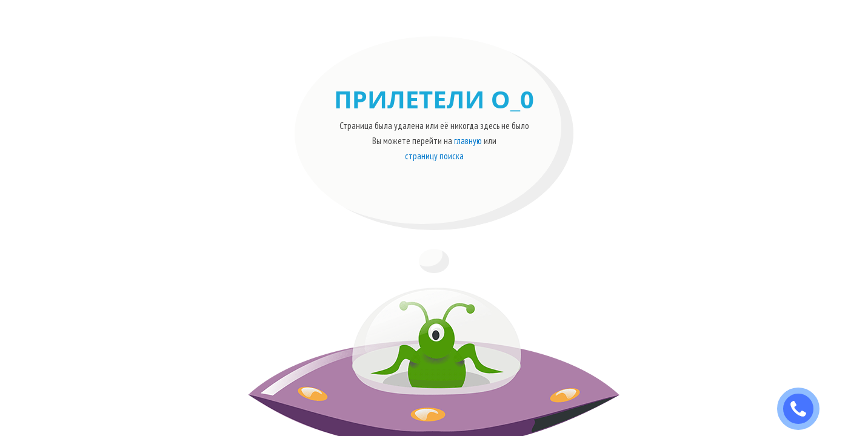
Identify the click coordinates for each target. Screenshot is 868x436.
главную (468, 141)
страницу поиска (434, 156)
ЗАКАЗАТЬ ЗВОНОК (803, 409)
